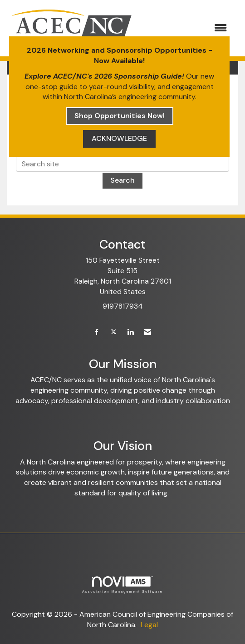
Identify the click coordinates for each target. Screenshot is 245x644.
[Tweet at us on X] (114, 332)
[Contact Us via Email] (148, 332)
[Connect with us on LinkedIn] (130, 332)
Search (122, 180)
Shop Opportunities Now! (120, 116)
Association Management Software (122, 585)
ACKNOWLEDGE (119, 138)
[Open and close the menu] (186, 28)
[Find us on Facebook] (97, 332)
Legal (149, 625)
